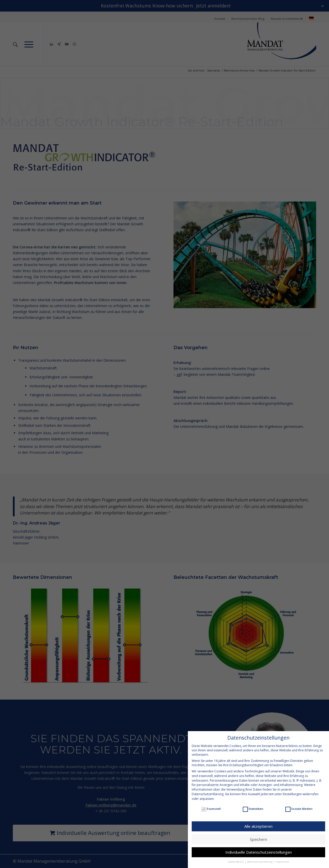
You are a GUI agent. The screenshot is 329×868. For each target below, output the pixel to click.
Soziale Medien (299, 804)
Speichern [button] (259, 834)
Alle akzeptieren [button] (258, 822)
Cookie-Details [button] (236, 857)
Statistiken (253, 804)
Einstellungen (292, 789)
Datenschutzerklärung (208, 789)
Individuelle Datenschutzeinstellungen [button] (259, 847)
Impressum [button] (282, 857)
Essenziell (211, 804)
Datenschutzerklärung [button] (260, 857)
